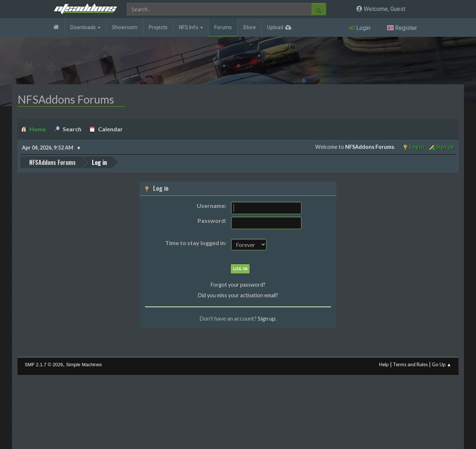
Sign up (267, 318)
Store (249, 27)
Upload (275, 27)
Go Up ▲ (442, 364)
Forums (223, 27)
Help (384, 364)
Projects (158, 27)
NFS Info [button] (191, 27)
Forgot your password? (238, 285)
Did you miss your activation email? (238, 295)
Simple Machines (84, 364)
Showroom (125, 27)
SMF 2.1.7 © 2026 (44, 364)
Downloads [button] (85, 27)
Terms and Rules (410, 364)
